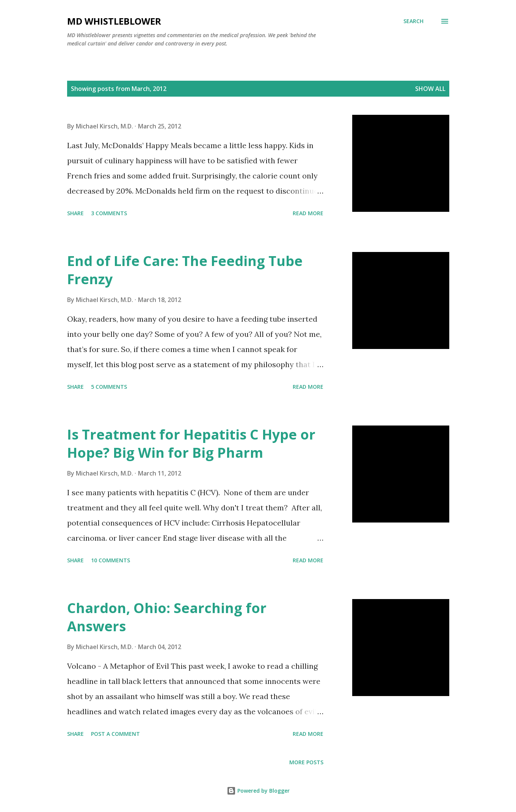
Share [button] (75, 213)
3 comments (109, 213)
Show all (430, 89)
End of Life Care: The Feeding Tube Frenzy (185, 270)
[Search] (413, 21)
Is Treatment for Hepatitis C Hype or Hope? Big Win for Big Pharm (191, 444)
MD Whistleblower (114, 21)
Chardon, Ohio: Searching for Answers (167, 617)
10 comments (111, 560)
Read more (308, 213)
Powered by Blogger (258, 791)
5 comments (109, 387)
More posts (306, 762)
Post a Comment (115, 734)
